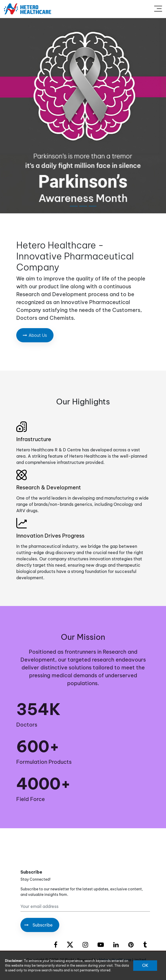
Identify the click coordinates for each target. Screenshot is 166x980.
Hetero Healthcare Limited (123, 960)
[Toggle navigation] (158, 9)
